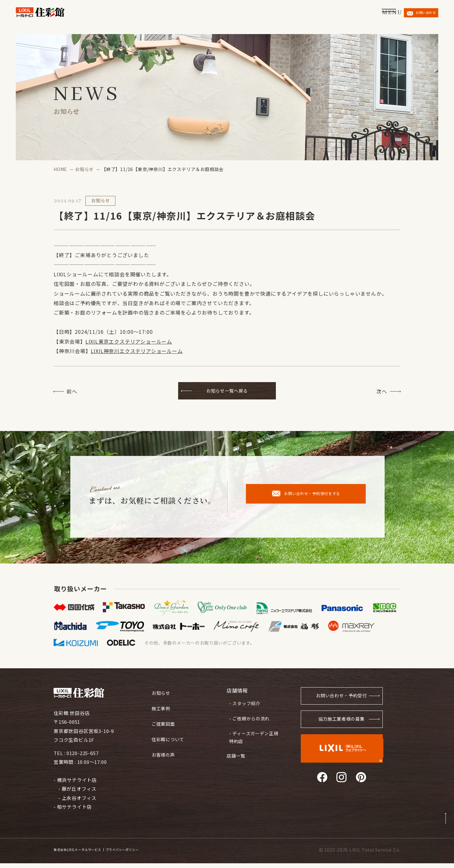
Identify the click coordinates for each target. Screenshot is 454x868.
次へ (382, 391)
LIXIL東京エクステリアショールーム (129, 341)
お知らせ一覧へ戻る (227, 391)
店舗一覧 (237, 751)
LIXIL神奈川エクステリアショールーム (137, 351)
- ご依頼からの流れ (248, 719)
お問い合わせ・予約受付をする (306, 498)
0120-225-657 (83, 758)
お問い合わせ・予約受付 (339, 701)
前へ (72, 391)
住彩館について (169, 738)
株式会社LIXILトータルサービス (87, 855)
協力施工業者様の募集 (341, 726)
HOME (60, 169)
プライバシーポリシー (150, 855)
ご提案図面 (164, 723)
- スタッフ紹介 (243, 706)
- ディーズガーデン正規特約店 (252, 735)
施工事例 (162, 709)
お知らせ (84, 169)
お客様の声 (164, 752)
